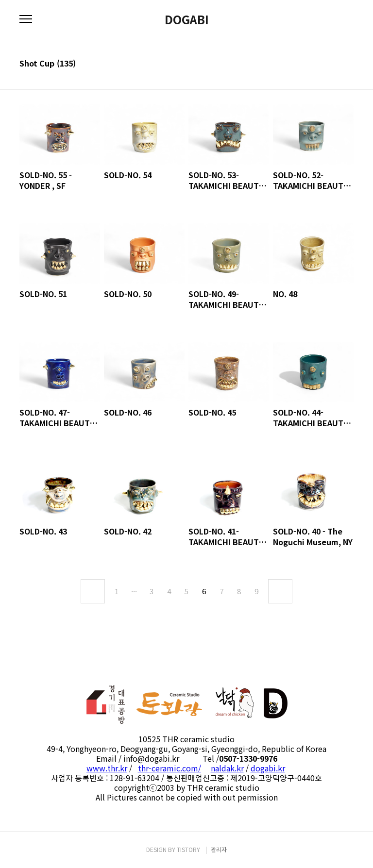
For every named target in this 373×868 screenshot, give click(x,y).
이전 (93, 591)
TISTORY (188, 849)
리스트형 (348, 64)
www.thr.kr (107, 768)
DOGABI (187, 19)
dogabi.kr (268, 768)
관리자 (219, 849)
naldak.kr (227, 768)
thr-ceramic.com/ (170, 768)
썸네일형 (334, 64)
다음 (280, 591)
